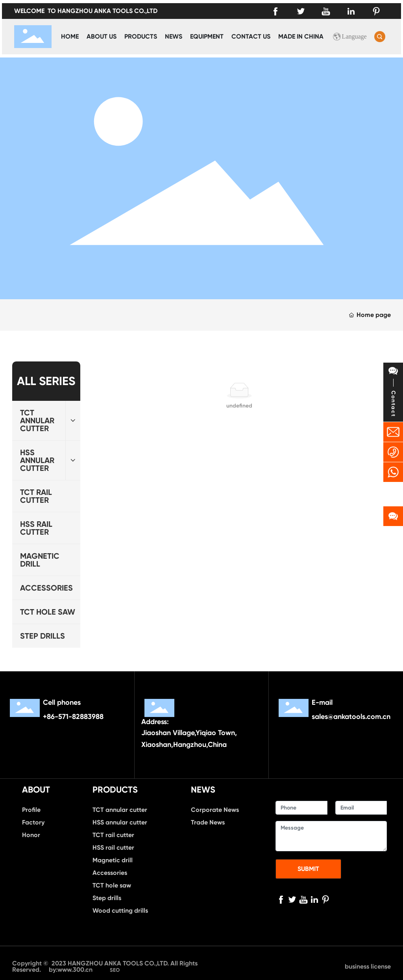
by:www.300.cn (71, 970)
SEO (115, 970)
